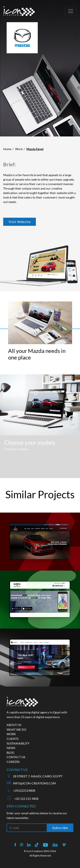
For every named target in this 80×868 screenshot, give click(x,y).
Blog (10, 753)
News (11, 748)
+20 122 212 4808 (23, 799)
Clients (12, 739)
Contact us (16, 757)
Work (19, 149)
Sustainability (18, 743)
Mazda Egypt (35, 149)
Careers (13, 762)
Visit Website (20, 222)
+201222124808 (24, 790)
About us (14, 725)
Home (7, 149)
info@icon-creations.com (34, 783)
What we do (16, 730)
